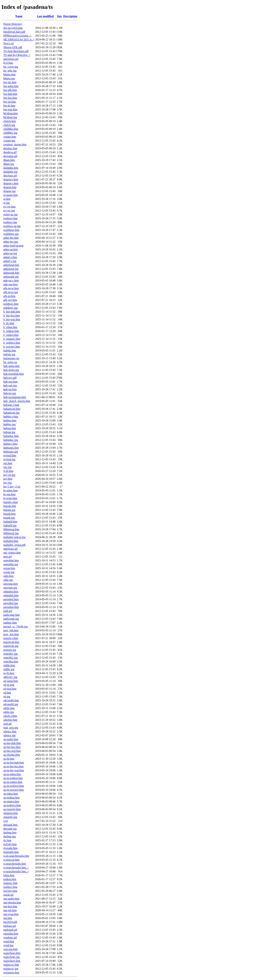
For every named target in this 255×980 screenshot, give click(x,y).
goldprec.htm (11, 304)
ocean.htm (9, 568)
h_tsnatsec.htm (12, 339)
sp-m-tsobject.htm (14, 786)
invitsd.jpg (9, 459)
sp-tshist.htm (11, 794)
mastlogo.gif (10, 549)
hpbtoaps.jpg (11, 452)
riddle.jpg (9, 669)
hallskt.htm (10, 350)
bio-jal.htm (10, 102)
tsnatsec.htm (10, 883)
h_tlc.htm (9, 323)
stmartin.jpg (10, 817)
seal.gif (8, 724)
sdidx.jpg (9, 712)
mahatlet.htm (11, 541)
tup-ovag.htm (11, 914)
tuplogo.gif (10, 926)
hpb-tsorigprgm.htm (15, 397)
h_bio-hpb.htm (12, 312)
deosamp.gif (10, 156)
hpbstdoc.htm (11, 436)
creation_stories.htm (15, 144)
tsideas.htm (10, 879)
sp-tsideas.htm (12, 798)
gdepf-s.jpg (10, 261)
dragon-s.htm (11, 183)
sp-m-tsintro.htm (13, 782)
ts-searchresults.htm (15, 864)
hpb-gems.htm (12, 366)
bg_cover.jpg (11, 67)
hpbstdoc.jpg (11, 440)
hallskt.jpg (9, 354)
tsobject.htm (10, 887)
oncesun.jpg (10, 588)
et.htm (7, 199)
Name (19, 16)
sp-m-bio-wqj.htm (14, 770)
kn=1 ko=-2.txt (12, 487)
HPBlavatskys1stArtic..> (17, 36)
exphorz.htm (10, 218)
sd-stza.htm (10, 689)
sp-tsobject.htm (12, 805)
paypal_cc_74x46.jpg (15, 627)
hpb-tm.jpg (10, 393)
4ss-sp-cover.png (13, 28)
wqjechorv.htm (12, 961)
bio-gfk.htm (10, 90)
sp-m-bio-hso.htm (13, 766)
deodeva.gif (10, 152)
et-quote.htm (11, 195)
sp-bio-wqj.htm (12, 751)
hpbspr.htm (10, 428)
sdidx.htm (9, 708)
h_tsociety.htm (12, 347)
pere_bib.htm (11, 630)
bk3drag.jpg (10, 117)
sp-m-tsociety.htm (14, 790)
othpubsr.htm (11, 592)
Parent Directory (13, 24)
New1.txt (9, 43)
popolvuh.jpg (11, 646)
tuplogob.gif (10, 930)
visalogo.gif (10, 938)
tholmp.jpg (10, 836)
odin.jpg (8, 580)
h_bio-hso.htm (12, 316)
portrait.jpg (10, 650)
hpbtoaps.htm (11, 448)
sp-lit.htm (9, 759)
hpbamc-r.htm (11, 405)
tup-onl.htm (10, 910)
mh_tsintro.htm (12, 553)
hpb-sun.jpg (10, 385)
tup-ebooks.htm (12, 903)
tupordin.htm (11, 934)
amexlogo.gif (11, 59)
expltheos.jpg (11, 234)
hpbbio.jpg (9, 424)
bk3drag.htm (11, 113)
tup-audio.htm (11, 899)
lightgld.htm (10, 522)
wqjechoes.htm (12, 953)
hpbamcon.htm (12, 409)
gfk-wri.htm (10, 300)
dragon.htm (10, 187)
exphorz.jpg (10, 222)
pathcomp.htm (12, 615)
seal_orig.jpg (11, 728)
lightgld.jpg (10, 525)
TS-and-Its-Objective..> (17, 55)
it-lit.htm (8, 471)
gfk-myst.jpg (11, 292)
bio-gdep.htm (11, 86)
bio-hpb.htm (10, 94)
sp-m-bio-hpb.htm (14, 763)
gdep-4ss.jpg (11, 242)
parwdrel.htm (11, 599)
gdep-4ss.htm (11, 238)
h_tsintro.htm (11, 335)
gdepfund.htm (11, 265)
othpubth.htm (11, 595)
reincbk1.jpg (10, 654)
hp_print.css (10, 362)
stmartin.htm (11, 813)
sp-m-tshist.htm (12, 774)
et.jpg (7, 203)
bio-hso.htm (10, 98)
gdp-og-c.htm (11, 281)
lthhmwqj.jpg (11, 533)
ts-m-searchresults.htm (16, 856)
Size (59, 16)
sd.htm (7, 693)
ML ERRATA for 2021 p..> (19, 39)
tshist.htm (9, 875)
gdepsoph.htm (11, 273)
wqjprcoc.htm (11, 965)
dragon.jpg (9, 191)
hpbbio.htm (10, 420)
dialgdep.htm (11, 168)
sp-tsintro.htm (11, 801)
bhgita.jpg (9, 78)
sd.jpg (7, 696)
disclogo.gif (10, 176)
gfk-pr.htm (9, 296)
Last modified (45, 16)
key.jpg (8, 483)
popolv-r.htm (11, 638)
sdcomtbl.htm (11, 700)
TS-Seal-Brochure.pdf (16, 51)
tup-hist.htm (10, 906)
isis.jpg (7, 467)
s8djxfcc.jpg (10, 677)
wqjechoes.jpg (12, 957)
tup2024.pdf (10, 922)
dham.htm (9, 160)
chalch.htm (10, 121)
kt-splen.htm (10, 490)
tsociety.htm (10, 891)
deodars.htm (10, 148)
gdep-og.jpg (10, 253)
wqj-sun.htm (10, 949)
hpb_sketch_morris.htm (17, 401)
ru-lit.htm (9, 673)
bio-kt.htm (9, 106)
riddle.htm (9, 665)
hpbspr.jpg (9, 432)
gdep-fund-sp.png (13, 246)
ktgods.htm (10, 506)
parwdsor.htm (11, 607)
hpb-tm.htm (10, 389)
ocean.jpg (9, 572)
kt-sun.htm (9, 494)
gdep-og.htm (11, 249)
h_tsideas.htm (11, 331)
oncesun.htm (11, 584)
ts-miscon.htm (11, 860)
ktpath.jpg (9, 518)
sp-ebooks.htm (12, 755)
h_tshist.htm (10, 327)
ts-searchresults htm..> (16, 868)
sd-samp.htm (11, 681)
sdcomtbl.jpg (11, 704)
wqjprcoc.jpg (11, 969)
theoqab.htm (10, 825)
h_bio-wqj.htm (12, 319)
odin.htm (8, 576)
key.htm (8, 479)
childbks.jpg (10, 133)
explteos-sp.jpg (12, 226)
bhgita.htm (9, 74)
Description (70, 16)
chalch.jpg (9, 125)
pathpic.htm (10, 623)
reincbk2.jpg (10, 658)
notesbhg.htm (11, 560)
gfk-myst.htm (11, 288)
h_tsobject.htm (12, 343)
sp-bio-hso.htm (12, 747)
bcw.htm (8, 63)
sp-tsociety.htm (12, 809)
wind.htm (9, 941)
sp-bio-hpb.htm (12, 743)
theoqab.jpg (10, 829)
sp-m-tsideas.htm (13, 778)
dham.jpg (9, 164)
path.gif (8, 611)
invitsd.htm (10, 455)
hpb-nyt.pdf (10, 378)
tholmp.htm (10, 833)
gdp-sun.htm (10, 284)
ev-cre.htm (9, 207)
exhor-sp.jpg (10, 214)
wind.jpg (8, 945)
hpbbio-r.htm (11, 417)
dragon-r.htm (11, 179)
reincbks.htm (11, 661)
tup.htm (8, 918)
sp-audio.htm (11, 739)
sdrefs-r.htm (10, 716)
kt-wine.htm (10, 498)
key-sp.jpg (9, 475)
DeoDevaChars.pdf (14, 32)
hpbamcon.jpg (11, 413)
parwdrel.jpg (11, 603)
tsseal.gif (8, 895)
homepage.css (11, 358)
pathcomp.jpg (11, 619)
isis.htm (8, 463)
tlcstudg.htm (10, 848)
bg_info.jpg (10, 71)
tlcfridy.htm (10, 844)
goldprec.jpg (10, 308)
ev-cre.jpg (9, 211)
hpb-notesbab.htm (14, 374)
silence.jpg (9, 735)
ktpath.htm (9, 514)
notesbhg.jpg (11, 564)
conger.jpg (9, 141)
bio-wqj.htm (10, 109)
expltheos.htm (11, 230)
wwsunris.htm (11, 972)
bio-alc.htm (10, 82)
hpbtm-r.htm (10, 444)
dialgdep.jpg (10, 172)
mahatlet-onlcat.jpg (14, 537)
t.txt (6, 821)
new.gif (8, 557)
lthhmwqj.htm (11, 529)
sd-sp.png (9, 685)
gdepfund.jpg (11, 269)
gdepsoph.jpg (11, 277)
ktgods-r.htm (11, 502)
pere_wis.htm (11, 634)
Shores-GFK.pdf (13, 47)
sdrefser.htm (10, 720)
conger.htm (10, 137)
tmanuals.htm (11, 852)
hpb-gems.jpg (11, 370)
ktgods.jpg (9, 510)
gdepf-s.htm (10, 257)
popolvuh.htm (11, 642)
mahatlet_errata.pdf (14, 545)
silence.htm (10, 731)
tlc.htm (7, 840)
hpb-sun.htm (10, 382)
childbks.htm (11, 129)
